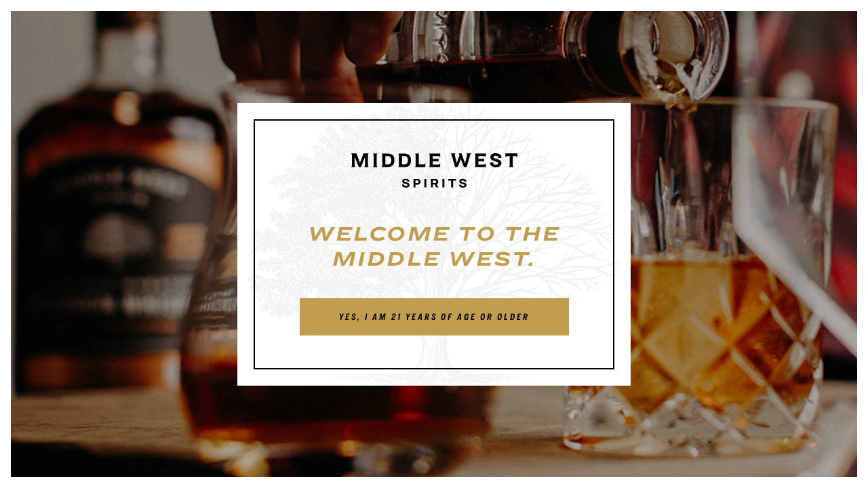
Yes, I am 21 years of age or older (434, 317)
